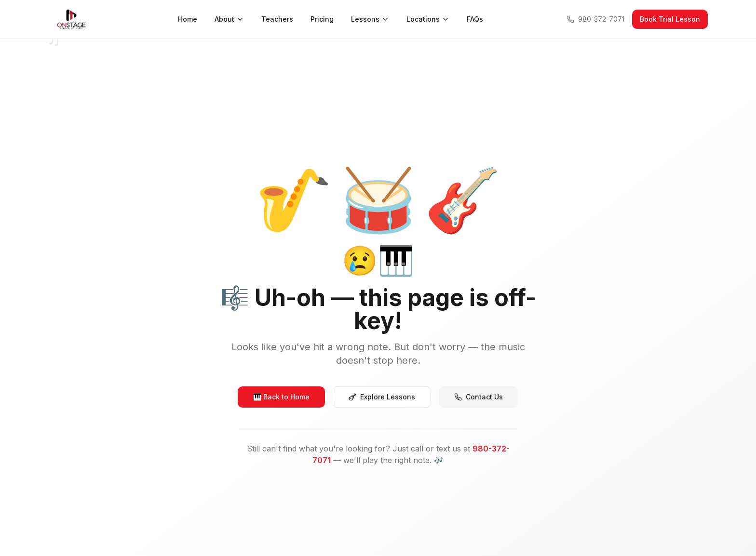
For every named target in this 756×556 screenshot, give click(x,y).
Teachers (277, 19)
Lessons (370, 19)
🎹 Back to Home (281, 397)
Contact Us (479, 397)
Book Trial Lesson (670, 19)
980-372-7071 (595, 19)
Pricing (322, 19)
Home (188, 19)
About (229, 19)
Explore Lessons (382, 397)
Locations (428, 19)
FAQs (475, 19)
